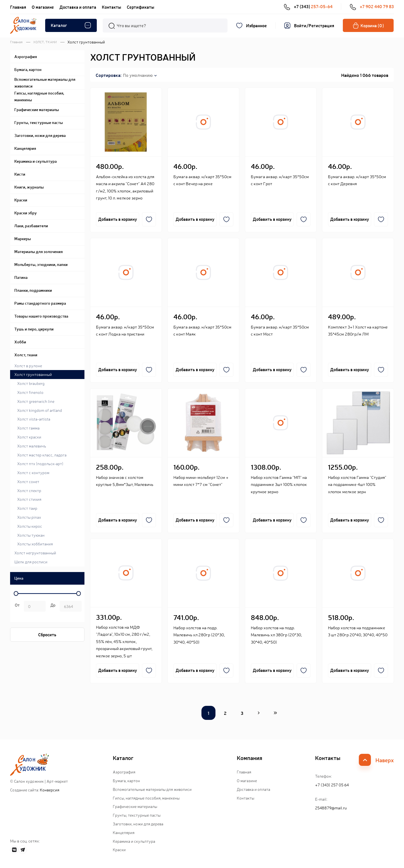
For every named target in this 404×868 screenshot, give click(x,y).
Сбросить (47, 634)
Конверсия (50, 790)
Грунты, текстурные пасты (137, 815)
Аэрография (124, 772)
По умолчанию (138, 75)
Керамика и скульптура (134, 841)
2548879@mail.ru (331, 808)
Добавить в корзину (118, 219)
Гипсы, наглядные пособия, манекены (146, 798)
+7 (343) (308, 7)
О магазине (43, 7)
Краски (119, 850)
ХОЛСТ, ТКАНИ (45, 42)
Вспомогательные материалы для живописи (152, 789)
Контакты (112, 7)
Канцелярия (124, 832)
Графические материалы (135, 807)
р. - (16, 607)
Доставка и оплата (78, 7)
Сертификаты (141, 7)
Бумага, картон (126, 780)
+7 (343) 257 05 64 (332, 785)
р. (52, 607)
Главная (18, 7)
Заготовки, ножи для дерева (138, 824)
